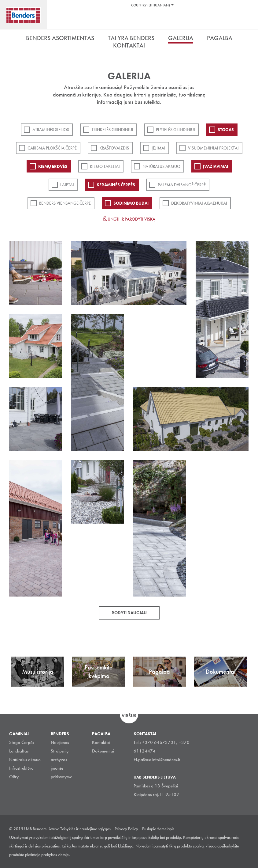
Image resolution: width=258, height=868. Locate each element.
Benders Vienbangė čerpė (65, 203)
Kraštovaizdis (114, 148)
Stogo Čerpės (22, 742)
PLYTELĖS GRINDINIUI (175, 130)
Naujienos (60, 742)
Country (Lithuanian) (151, 5)
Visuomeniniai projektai (213, 148)
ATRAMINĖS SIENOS (51, 130)
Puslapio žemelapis (158, 829)
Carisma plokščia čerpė (52, 148)
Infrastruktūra (21, 768)
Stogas (226, 130)
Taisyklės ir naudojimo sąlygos (85, 829)
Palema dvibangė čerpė (182, 185)
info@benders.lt (166, 760)
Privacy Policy (126, 829)
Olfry (14, 777)
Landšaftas (19, 751)
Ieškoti (249, 21)
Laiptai (67, 185)
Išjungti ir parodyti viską (129, 219)
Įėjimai (158, 148)
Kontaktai (101, 742)
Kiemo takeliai (105, 166)
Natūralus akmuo (161, 166)
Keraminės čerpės (116, 185)
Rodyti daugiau (129, 613)
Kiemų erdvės (53, 166)
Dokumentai (103, 751)
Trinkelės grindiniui (112, 130)
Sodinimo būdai (131, 203)
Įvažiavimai (216, 166)
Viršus (129, 716)
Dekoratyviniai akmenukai (199, 203)
